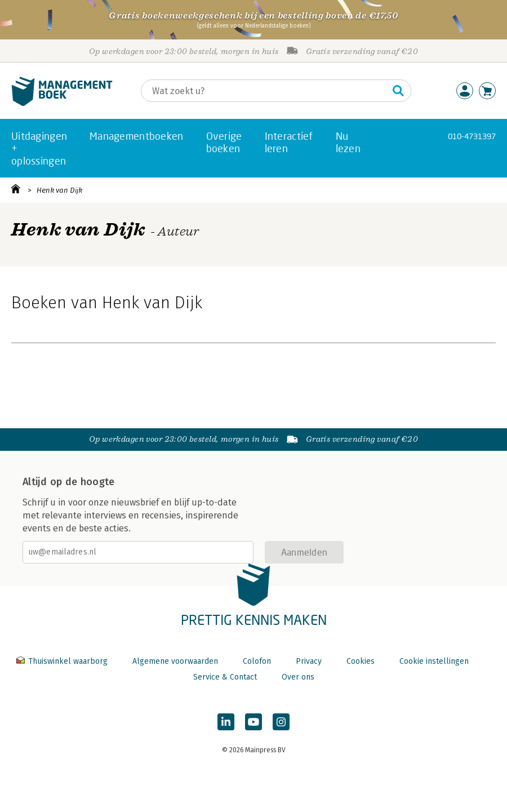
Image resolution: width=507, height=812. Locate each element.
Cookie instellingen (434, 661)
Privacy (309, 661)
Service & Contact (225, 677)
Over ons (298, 677)
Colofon (257, 661)
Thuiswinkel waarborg (63, 661)
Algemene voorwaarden (175, 661)
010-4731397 (472, 136)
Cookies (361, 661)
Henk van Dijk (59, 190)
